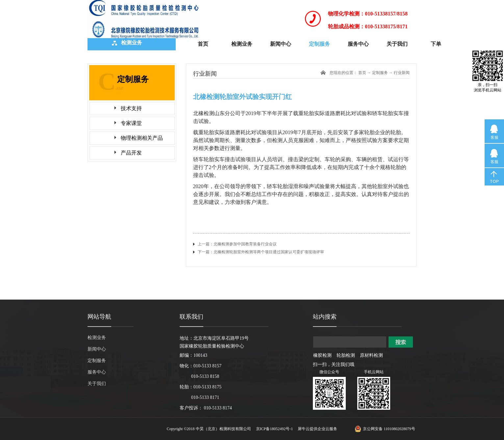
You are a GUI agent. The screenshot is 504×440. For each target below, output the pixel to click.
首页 (203, 44)
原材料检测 (371, 355)
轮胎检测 (346, 355)
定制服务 (380, 73)
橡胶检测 (322, 355)
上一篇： (237, 244)
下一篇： (261, 252)
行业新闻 (402, 73)
